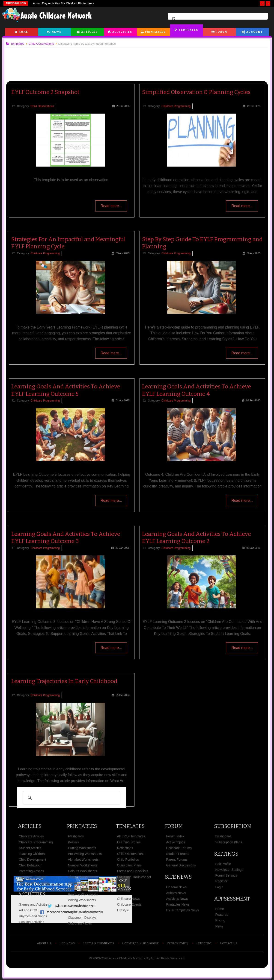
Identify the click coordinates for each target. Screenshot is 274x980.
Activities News (177, 899)
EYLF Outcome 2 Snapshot (47, 92)
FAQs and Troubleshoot (134, 877)
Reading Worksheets (84, 894)
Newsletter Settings (228, 870)
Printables (155, 32)
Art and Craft (30, 910)
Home (23, 32)
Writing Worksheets (83, 900)
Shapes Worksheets (84, 877)
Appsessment (231, 899)
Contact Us (229, 943)
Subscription (231, 826)
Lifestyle (123, 910)
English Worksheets (83, 912)
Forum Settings (225, 875)
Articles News (176, 893)
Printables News (177, 904)
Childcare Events (130, 904)
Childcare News (129, 899)
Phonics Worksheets (84, 889)
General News (176, 887)
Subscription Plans (227, 842)
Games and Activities (36, 904)
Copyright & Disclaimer (140, 943)
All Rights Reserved (171, 958)
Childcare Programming (176, 106)
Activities (122, 32)
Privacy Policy (177, 943)
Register (220, 881)
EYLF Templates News (182, 910)
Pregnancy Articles (34, 877)
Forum (221, 32)
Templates (188, 30)
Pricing (219, 920)
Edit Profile (222, 864)
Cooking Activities (33, 922)
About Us (44, 943)
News (57, 32)
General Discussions (181, 865)
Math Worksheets (82, 906)
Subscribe (204, 943)
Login (218, 887)
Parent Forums (177, 860)
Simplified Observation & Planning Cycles (196, 92)
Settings (225, 854)
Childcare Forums (179, 848)
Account (255, 32)
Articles (89, 32)
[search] (217, 19)
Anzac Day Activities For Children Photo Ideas (63, 3)
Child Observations (44, 106)
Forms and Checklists (133, 871)
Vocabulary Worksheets (86, 883)
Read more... (110, 207)
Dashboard (222, 836)
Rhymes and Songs (35, 916)
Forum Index (175, 836)
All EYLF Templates (131, 836)
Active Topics (175, 842)
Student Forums (177, 854)
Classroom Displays (83, 918)
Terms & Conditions (98, 943)
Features (220, 915)
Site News (178, 877)
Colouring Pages (81, 923)
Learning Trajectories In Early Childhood (66, 681)
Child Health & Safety (36, 883)
